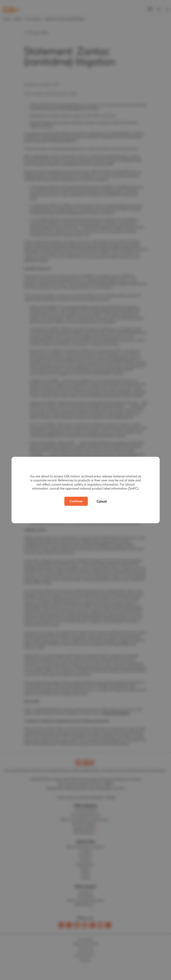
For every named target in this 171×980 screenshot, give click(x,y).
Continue (76, 501)
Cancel (102, 501)
